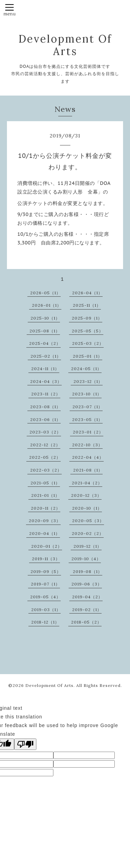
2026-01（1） (47, 305)
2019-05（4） (45, 597)
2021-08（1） (88, 470)
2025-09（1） (87, 318)
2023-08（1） (45, 407)
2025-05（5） (88, 331)
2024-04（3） (46, 381)
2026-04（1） (87, 293)
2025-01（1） (88, 356)
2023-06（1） (45, 419)
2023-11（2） (46, 394)
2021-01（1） (45, 495)
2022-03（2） (46, 470)
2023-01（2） (88, 432)
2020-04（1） (45, 533)
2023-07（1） (88, 407)
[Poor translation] (25, 744)
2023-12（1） (88, 381)
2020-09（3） (45, 521)
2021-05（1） (45, 483)
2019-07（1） (45, 584)
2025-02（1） (46, 356)
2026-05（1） (45, 293)
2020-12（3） (86, 495)
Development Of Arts (65, 45)
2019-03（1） (46, 610)
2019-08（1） (88, 571)
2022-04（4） (88, 457)
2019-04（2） (87, 597)
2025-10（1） (45, 318)
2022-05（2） (45, 457)
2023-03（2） (45, 432)
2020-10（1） (87, 508)
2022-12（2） (45, 445)
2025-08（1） (45, 331)
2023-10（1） (87, 394)
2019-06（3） (87, 584)
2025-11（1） (87, 305)
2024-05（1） (86, 369)
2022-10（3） (87, 445)
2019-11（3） (46, 559)
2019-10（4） (86, 559)
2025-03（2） (88, 343)
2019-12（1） (88, 546)
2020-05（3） (88, 521)
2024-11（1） (45, 369)
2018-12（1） (45, 622)
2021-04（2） (87, 483)
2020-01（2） (47, 546)
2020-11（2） (46, 508)
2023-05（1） (87, 419)
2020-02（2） (88, 533)
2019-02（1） (87, 610)
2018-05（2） (86, 622)
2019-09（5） (46, 571)
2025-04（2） (45, 343)
